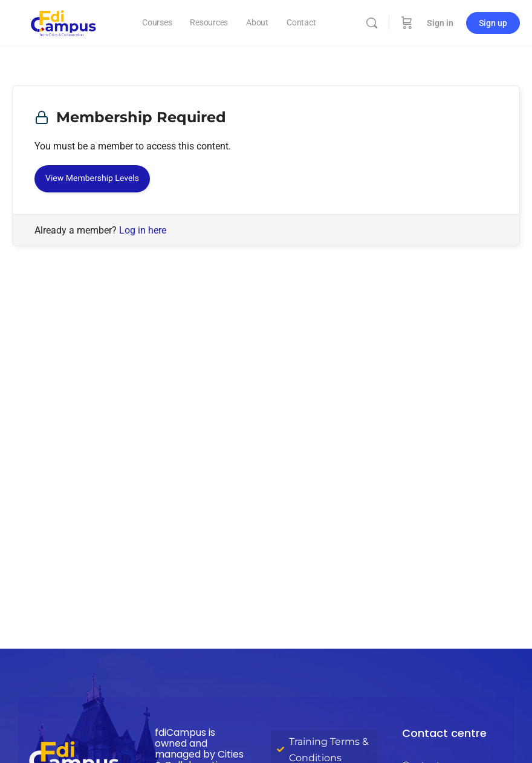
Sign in (440, 23)
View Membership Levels (92, 178)
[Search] (372, 23)
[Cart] (407, 23)
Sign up (493, 23)
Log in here (143, 230)
